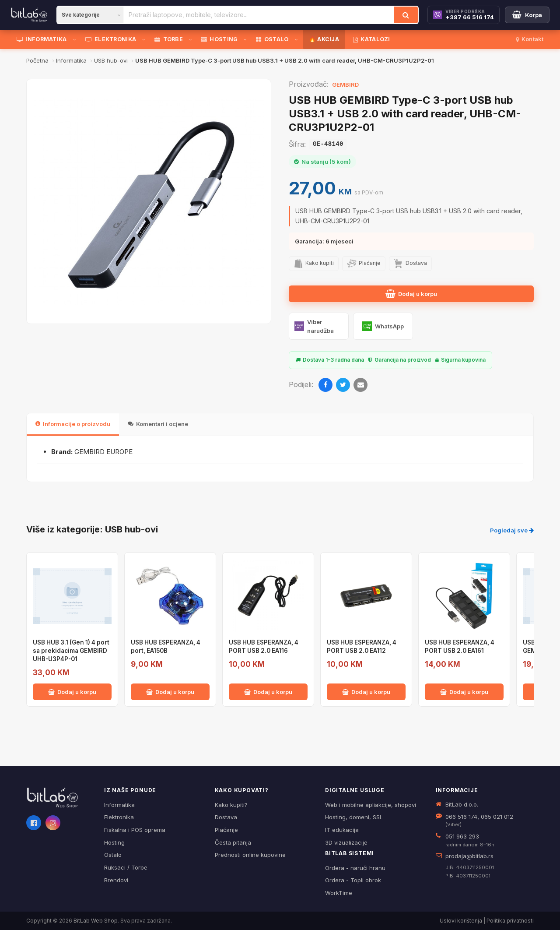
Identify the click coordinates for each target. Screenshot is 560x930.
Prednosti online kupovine (250, 855)
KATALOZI (372, 39)
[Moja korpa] (527, 15)
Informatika (119, 805)
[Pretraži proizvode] (259, 15)
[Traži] (406, 15)
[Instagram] (53, 823)
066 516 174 (461, 817)
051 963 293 (462, 836)
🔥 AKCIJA (324, 39)
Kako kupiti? (231, 805)
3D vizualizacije (346, 842)
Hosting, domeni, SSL (354, 817)
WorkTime (339, 893)
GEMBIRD (345, 85)
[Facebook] (325, 385)
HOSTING (219, 39)
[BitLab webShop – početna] (59, 798)
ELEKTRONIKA (111, 39)
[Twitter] (343, 385)
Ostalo (113, 855)
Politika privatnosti (510, 921)
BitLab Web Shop (96, 921)
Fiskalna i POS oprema (135, 830)
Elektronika (119, 817)
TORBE (169, 39)
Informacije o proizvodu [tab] (73, 424)
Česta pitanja (233, 842)
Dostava (226, 817)
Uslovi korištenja (461, 921)
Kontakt (530, 39)
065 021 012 (497, 817)
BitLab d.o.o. (462, 804)
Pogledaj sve (512, 530)
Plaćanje (226, 830)
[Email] (360, 385)
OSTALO (272, 39)
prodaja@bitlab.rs (469, 856)
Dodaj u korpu (411, 294)
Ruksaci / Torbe (126, 867)
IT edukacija (342, 830)
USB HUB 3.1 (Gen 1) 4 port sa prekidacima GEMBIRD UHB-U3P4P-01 (71, 651)
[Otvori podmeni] (76, 39)
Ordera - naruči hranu (355, 868)
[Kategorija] (90, 15)
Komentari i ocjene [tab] (158, 424)
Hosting (114, 842)
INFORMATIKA (42, 39)
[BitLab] (29, 15)
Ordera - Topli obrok (353, 880)
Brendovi (116, 880)
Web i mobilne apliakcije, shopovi (371, 805)
